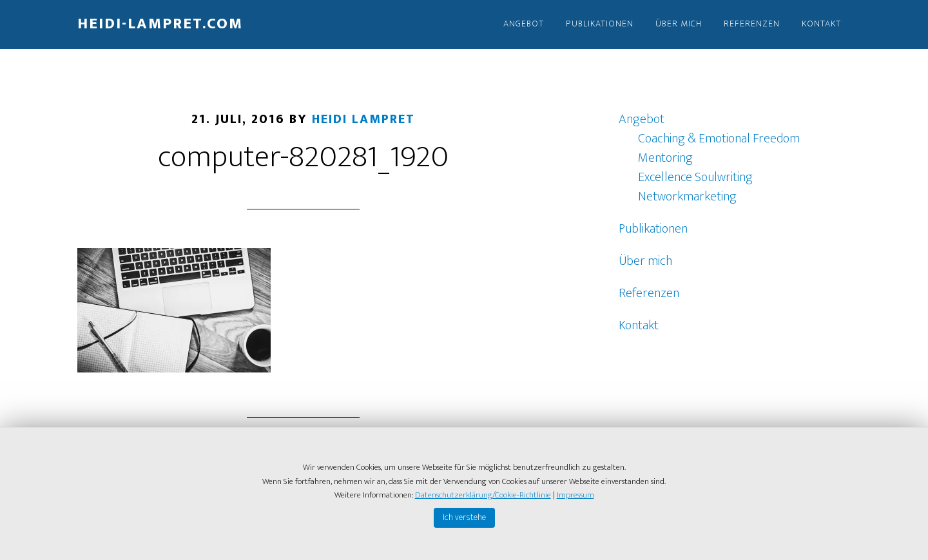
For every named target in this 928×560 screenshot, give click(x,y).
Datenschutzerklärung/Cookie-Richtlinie (483, 495)
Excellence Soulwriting (695, 177)
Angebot (642, 119)
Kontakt (639, 325)
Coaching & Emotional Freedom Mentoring (719, 148)
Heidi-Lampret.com (160, 24)
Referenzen (649, 293)
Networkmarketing (687, 197)
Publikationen (653, 229)
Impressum (575, 495)
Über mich (645, 261)
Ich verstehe (464, 517)
